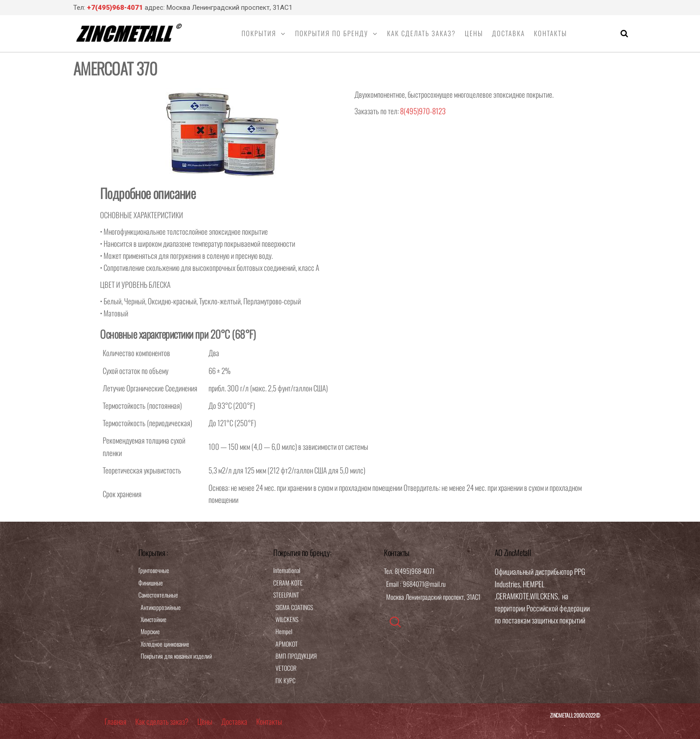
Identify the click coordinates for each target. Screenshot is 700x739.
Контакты (550, 33)
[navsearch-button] (395, 622)
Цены (474, 33)
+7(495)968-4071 (115, 8)
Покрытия (259, 33)
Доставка (508, 33)
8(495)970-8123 (423, 111)
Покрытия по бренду (332, 33)
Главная (115, 721)
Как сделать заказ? (421, 33)
